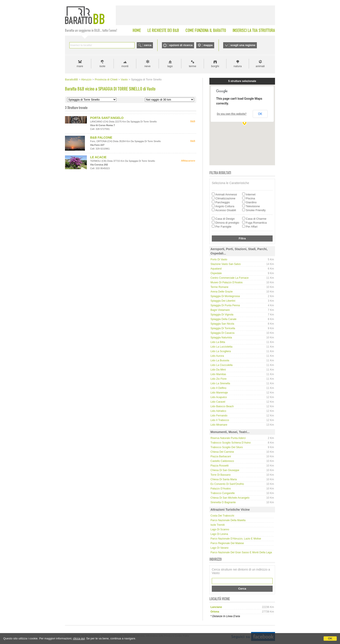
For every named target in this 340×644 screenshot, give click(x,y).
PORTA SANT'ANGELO (107, 118)
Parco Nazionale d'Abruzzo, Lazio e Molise (236, 539)
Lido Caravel (218, 402)
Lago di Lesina (219, 534)
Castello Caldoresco (222, 461)
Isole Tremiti (218, 525)
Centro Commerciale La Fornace (230, 278)
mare (80, 66)
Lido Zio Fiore (218, 379)
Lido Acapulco (219, 397)
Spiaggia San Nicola (222, 324)
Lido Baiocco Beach (222, 406)
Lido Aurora (217, 356)
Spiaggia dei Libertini (223, 301)
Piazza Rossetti (220, 466)
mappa (208, 45)
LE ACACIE (98, 157)
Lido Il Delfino (218, 388)
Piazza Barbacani (221, 456)
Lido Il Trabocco (220, 420)
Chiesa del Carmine (222, 452)
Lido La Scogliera (221, 351)
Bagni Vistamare (220, 310)
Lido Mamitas (218, 374)
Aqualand (216, 269)
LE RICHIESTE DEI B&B (163, 30)
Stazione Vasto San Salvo (226, 264)
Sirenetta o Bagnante (223, 502)
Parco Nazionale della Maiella (228, 520)
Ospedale (216, 273)
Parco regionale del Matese (227, 543)
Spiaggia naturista (221, 338)
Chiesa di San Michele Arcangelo (230, 498)
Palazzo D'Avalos (221, 489)
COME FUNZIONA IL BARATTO (206, 30)
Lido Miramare (219, 425)
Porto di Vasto (219, 259)
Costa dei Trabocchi (222, 516)
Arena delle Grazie (222, 292)
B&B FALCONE (101, 138)
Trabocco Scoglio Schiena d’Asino (231, 443)
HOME (137, 30)
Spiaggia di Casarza (222, 333)
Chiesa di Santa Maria (224, 479)
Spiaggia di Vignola (222, 315)
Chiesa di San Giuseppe (225, 470)
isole (103, 66)
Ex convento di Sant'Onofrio (227, 484)
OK (330, 638)
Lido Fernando (219, 416)
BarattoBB (71, 79)
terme (192, 66)
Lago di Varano (220, 548)
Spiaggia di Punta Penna (225, 305)
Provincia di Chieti (106, 79)
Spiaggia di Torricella (223, 328)
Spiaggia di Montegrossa (225, 296)
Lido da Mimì (218, 370)
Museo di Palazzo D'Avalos (227, 282)
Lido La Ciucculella (222, 365)
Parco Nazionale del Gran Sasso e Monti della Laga (241, 552)
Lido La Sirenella (220, 383)
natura (238, 66)
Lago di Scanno (220, 529)
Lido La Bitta (218, 342)
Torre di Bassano (221, 475)
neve (147, 66)
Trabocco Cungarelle (223, 493)
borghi (215, 66)
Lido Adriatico (218, 411)
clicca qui (79, 638)
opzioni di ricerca (181, 45)
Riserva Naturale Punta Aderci (228, 438)
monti (125, 66)
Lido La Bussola (220, 360)
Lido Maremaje (219, 393)
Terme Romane (219, 287)
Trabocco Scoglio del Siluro (227, 447)
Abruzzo (86, 79)
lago (170, 66)
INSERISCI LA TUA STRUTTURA (254, 30)
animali (260, 66)
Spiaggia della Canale (223, 319)
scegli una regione (243, 45)
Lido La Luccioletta (221, 347)
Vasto (124, 79)
